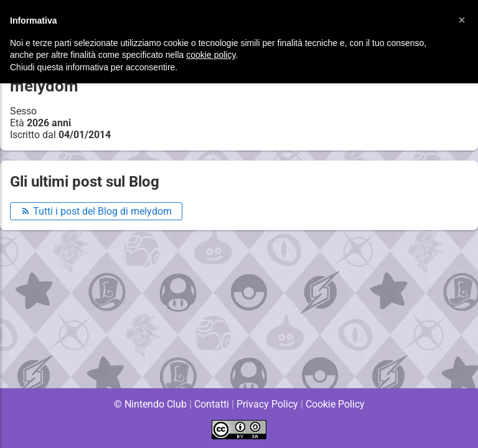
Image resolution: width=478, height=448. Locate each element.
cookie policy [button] (211, 55)
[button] (462, 20)
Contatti (211, 404)
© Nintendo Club (150, 404)
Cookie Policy (335, 404)
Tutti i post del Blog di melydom (96, 211)
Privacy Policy (267, 404)
